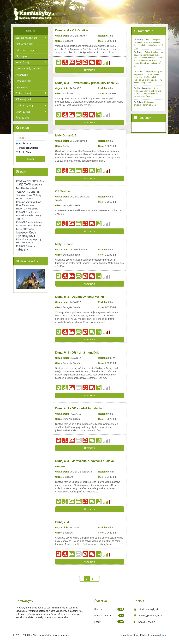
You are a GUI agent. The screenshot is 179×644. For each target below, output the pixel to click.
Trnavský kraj (23, 112)
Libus (163, 635)
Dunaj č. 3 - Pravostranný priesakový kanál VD (87, 83)
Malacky (37, 195)
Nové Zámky (23, 205)
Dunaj (19, 188)
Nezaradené (22, 75)
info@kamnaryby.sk (146, 609)
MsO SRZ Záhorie (25, 199)
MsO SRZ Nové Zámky (27, 209)
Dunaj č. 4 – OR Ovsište (72, 30)
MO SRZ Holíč (34, 192)
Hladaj (30, 159)
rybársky (23, 249)
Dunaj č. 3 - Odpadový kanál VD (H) (80, 297)
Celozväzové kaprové (27, 50)
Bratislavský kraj (24, 44)
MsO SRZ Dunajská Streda (29, 222)
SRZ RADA (28, 229)
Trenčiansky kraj (24, 106)
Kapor (21, 191)
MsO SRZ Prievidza (25, 246)
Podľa (24, 143)
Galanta (20, 226)
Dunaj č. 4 (62, 522)
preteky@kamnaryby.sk (148, 616)
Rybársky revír (26, 236)
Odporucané (22, 87)
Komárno (36, 212)
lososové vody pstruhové (29, 202)
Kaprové (24, 184)
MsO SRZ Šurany (32, 226)
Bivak (19, 181)
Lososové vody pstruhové (29, 69)
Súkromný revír (24, 99)
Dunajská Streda (25, 215)
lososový (22, 233)
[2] (92, 579)
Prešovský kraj (23, 93)
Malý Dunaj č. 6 (66, 135)
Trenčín (20, 219)
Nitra (32, 205)
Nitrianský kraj (23, 81)
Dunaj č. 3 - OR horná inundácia (77, 353)
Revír (32, 232)
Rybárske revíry (24, 239)
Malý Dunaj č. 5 (66, 244)
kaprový (37, 239)
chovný (38, 215)
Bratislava (27, 188)
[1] (87, 579)
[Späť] (82, 579)
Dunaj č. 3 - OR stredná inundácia (79, 408)
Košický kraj (22, 62)
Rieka (30, 195)
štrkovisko (21, 195)
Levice (19, 229)
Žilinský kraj (22, 118)
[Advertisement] (113, 11)
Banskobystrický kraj (26, 38)
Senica (40, 181)
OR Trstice (63, 191)
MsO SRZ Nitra (23, 212)
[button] (18, 279)
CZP (25, 181)
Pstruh (38, 185)
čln (33, 185)
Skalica (36, 188)
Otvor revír (89, 70)
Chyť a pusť (22, 56)
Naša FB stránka (145, 622)
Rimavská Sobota (24, 243)
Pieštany (32, 181)
